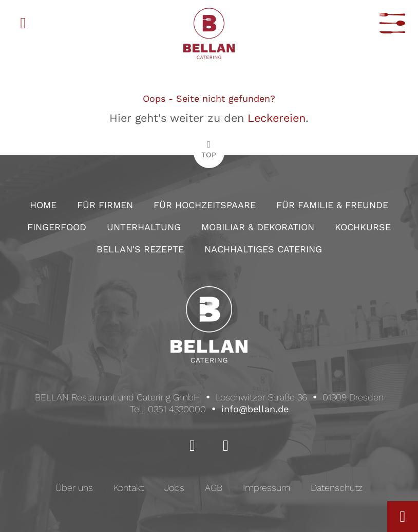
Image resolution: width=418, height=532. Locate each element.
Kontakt (129, 488)
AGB (214, 488)
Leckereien (277, 118)
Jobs (174, 488)
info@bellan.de (255, 409)
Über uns (74, 488)
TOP (209, 155)
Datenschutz (337, 488)
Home (43, 205)
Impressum (267, 488)
